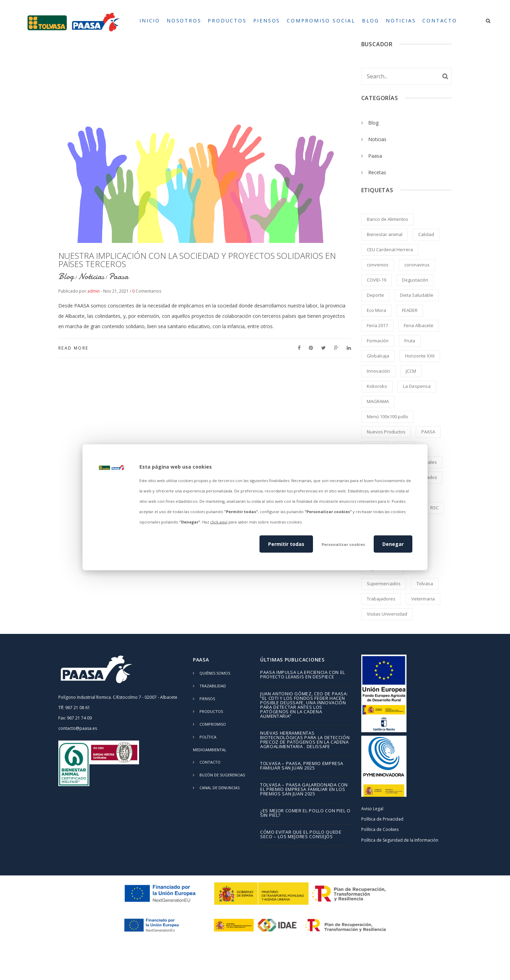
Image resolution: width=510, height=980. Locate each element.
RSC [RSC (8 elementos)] (434, 508)
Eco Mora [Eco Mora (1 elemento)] (376, 310)
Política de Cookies (380, 829)
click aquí (219, 522)
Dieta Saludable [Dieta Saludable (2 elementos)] (417, 295)
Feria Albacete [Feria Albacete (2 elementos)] (419, 325)
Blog (66, 277)
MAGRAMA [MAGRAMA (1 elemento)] (378, 401)
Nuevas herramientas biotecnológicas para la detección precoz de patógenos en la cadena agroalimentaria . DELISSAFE (305, 740)
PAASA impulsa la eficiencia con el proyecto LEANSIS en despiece (303, 675)
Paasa (119, 277)
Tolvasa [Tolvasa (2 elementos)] (425, 584)
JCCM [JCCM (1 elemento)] (411, 371)
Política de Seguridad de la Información (400, 840)
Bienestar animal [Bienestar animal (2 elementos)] (385, 234)
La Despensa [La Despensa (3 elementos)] (417, 386)
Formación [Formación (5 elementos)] (378, 341)
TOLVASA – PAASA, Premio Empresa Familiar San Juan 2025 (302, 766)
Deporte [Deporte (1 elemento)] (375, 295)
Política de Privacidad (382, 819)
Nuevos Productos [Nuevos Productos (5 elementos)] (386, 432)
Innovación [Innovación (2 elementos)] (378, 371)
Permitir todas (286, 544)
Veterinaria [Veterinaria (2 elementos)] (423, 599)
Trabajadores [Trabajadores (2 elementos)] (381, 599)
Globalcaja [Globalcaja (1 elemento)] (378, 356)
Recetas (377, 172)
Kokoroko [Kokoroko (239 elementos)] (377, 386)
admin (94, 291)
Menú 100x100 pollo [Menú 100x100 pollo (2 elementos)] (388, 416)
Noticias (91, 277)
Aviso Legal (372, 809)
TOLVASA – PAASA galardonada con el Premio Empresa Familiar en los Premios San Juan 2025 (304, 790)
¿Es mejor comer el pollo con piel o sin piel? (305, 813)
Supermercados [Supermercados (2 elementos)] (384, 584)
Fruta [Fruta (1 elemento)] (410, 341)
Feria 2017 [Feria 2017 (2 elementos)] (377, 325)
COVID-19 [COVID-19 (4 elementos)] (376, 280)
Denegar (393, 544)
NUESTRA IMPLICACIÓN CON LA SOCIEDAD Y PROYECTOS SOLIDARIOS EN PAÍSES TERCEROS (197, 260)
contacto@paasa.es (78, 728)
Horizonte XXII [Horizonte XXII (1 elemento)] (420, 356)
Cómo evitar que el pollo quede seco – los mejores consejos (301, 835)
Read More (73, 348)
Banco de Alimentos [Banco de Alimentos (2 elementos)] (388, 219)
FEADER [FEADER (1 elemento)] (410, 310)
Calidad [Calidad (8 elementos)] (426, 234)
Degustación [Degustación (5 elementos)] (415, 280)
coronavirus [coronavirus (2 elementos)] (417, 265)
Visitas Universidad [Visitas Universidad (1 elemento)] (387, 614)
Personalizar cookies (343, 544)
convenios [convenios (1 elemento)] (378, 265)
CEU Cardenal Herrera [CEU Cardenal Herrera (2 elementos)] (390, 249)
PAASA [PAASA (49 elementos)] (428, 432)
